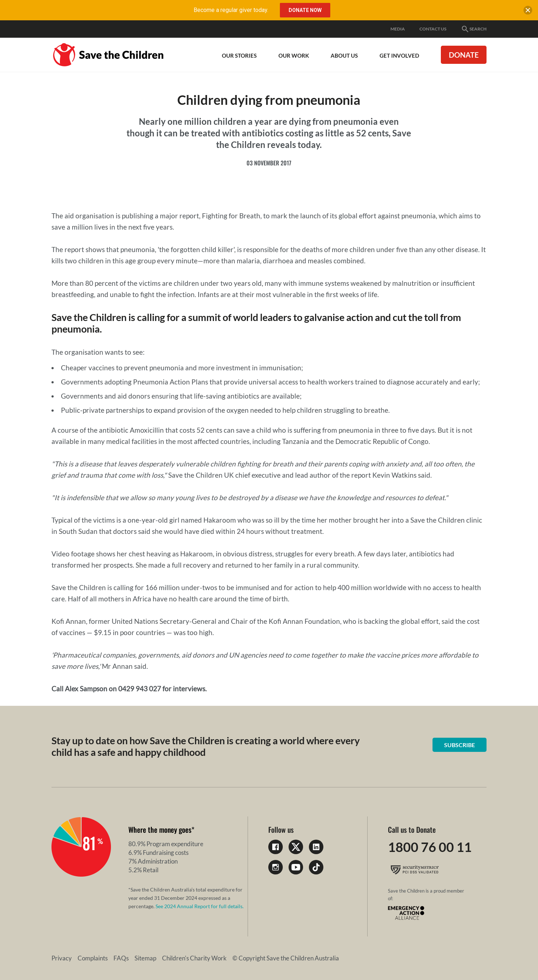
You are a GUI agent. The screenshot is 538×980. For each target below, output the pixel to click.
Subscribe (460, 745)
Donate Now (305, 10)
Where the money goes (160, 829)
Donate (464, 55)
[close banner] (528, 12)
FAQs (121, 958)
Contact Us (433, 29)
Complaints (93, 958)
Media (398, 29)
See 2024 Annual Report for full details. (200, 906)
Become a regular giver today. (231, 10)
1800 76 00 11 (430, 847)
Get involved (399, 55)
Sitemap (145, 958)
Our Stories (239, 55)
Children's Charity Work (194, 958)
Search (474, 29)
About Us (344, 55)
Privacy (62, 958)
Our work (294, 55)
